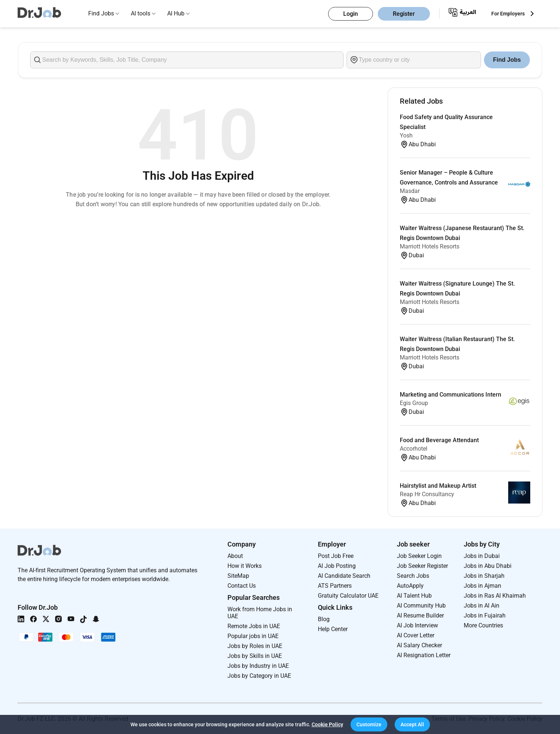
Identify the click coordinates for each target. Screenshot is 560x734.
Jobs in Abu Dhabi (488, 566)
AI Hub (176, 13)
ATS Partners (335, 586)
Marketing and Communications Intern (450, 395)
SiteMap (238, 576)
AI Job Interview (417, 625)
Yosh (406, 135)
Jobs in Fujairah (485, 615)
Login (351, 14)
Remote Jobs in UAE (254, 626)
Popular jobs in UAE (253, 636)
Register (404, 14)
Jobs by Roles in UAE (255, 646)
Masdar (410, 191)
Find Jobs (101, 13)
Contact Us (242, 586)
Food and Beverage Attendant (439, 440)
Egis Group (414, 403)
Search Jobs (413, 576)
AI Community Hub (421, 606)
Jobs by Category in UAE (259, 676)
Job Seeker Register (422, 566)
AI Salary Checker (419, 645)
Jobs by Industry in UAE (258, 666)
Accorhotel (414, 449)
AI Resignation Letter (424, 655)
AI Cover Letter (416, 635)
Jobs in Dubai (482, 556)
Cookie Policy (327, 724)
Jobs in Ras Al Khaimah (495, 596)
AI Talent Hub (414, 596)
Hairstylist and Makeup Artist (438, 486)
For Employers (508, 14)
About (235, 556)
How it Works (245, 566)
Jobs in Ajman (482, 586)
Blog (324, 619)
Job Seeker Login (419, 556)
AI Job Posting (337, 566)
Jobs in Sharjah (484, 576)
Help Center (333, 629)
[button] (369, 724)
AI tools (141, 13)
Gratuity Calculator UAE (348, 596)
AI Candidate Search (344, 576)
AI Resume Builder (420, 615)
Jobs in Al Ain (482, 606)
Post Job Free (336, 556)
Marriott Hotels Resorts (430, 246)
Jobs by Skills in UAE (255, 656)
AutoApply (410, 586)
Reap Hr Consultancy (427, 494)
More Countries (483, 625)
